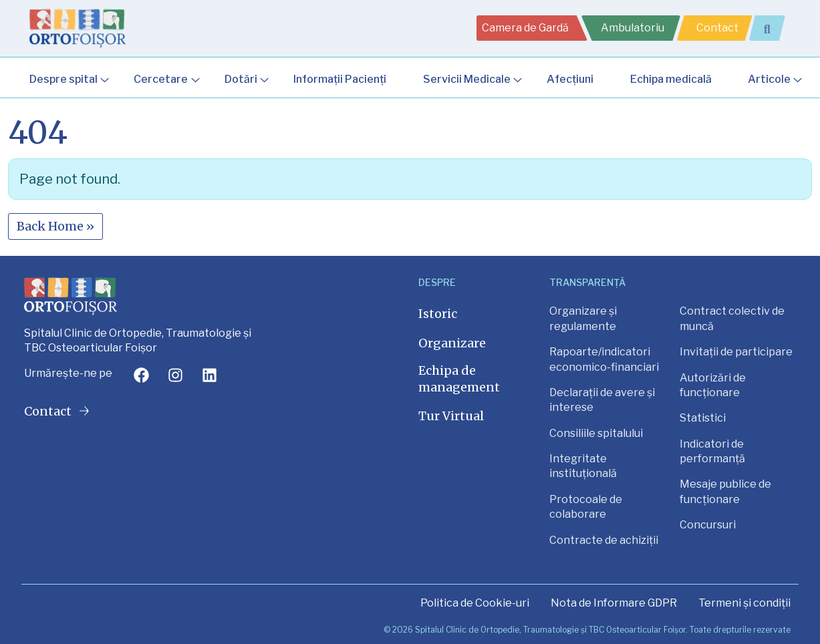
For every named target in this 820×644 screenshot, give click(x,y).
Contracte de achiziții (604, 540)
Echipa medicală (671, 79)
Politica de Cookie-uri (475, 603)
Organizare (452, 343)
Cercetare (161, 79)
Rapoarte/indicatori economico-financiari (604, 359)
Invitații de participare (736, 352)
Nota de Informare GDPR (614, 603)
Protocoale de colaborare (586, 507)
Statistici (703, 418)
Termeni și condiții (744, 603)
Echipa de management (459, 379)
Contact (717, 28)
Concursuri (708, 525)
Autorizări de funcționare (713, 385)
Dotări (241, 79)
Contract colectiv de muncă (732, 318)
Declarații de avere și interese (602, 400)
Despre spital (63, 79)
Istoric (438, 314)
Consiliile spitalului (596, 433)
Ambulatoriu (633, 28)
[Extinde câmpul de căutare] (773, 28)
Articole (769, 79)
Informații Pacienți (340, 79)
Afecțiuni (570, 79)
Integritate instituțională (583, 466)
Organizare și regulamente (583, 318)
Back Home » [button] (55, 226)
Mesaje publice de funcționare (725, 491)
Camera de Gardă (525, 28)
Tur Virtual (451, 416)
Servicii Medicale (467, 79)
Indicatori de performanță (712, 451)
